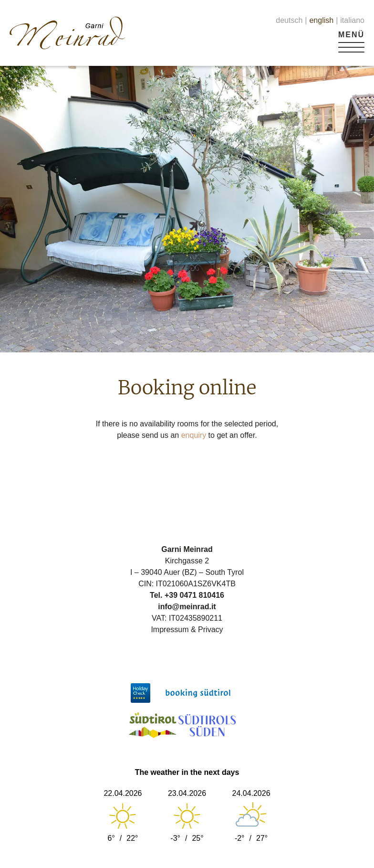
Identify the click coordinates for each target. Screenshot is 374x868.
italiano (352, 20)
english (321, 20)
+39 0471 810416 (194, 595)
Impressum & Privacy (187, 630)
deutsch (289, 20)
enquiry (194, 435)
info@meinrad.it (187, 607)
